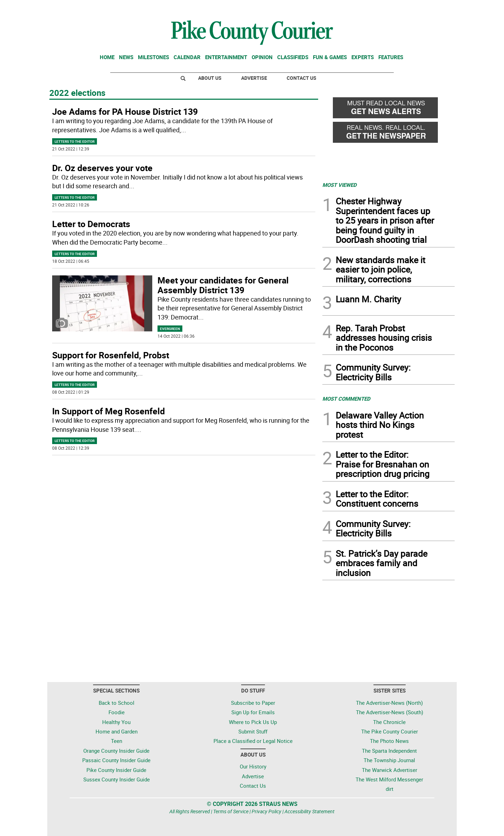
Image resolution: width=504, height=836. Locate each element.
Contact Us (302, 78)
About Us (210, 78)
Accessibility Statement (310, 811)
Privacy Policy (267, 811)
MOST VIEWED (339, 185)
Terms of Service (231, 811)
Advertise (254, 78)
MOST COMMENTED (346, 399)
